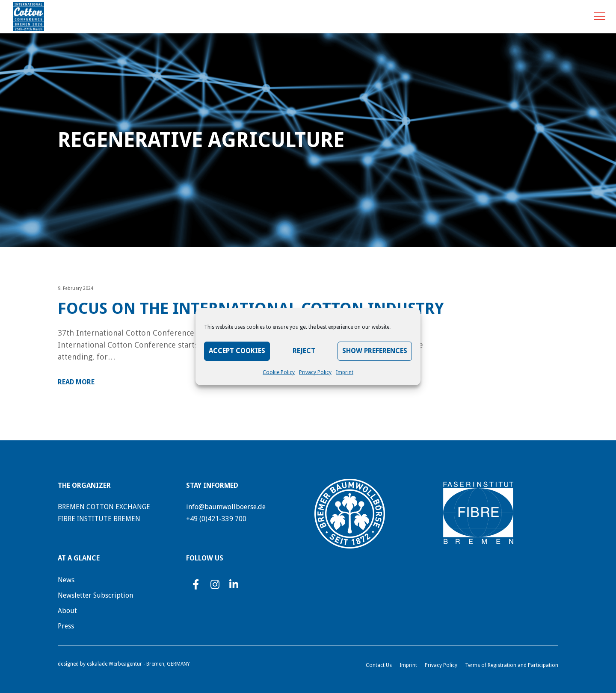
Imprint (345, 372)
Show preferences (375, 351)
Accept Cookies (237, 351)
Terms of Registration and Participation (512, 665)
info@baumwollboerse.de (226, 507)
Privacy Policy (315, 372)
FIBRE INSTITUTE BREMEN (99, 519)
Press (66, 626)
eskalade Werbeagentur (114, 664)
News (66, 580)
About (67, 611)
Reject (304, 351)
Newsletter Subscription (95, 595)
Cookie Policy (279, 372)
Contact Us (379, 665)
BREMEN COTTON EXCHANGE (104, 507)
